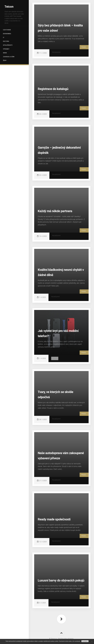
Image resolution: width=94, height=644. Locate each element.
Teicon (9, 6)
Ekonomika (9, 35)
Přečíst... (84, 47)
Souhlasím (85, 641)
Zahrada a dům (10, 62)
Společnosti (9, 49)
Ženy (6, 67)
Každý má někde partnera (59, 211)
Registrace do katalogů (57, 89)
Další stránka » (61, 619)
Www (6, 58)
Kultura (8, 44)
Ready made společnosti (58, 519)
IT (5, 39)
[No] (92, 641)
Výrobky (8, 53)
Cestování (8, 30)
